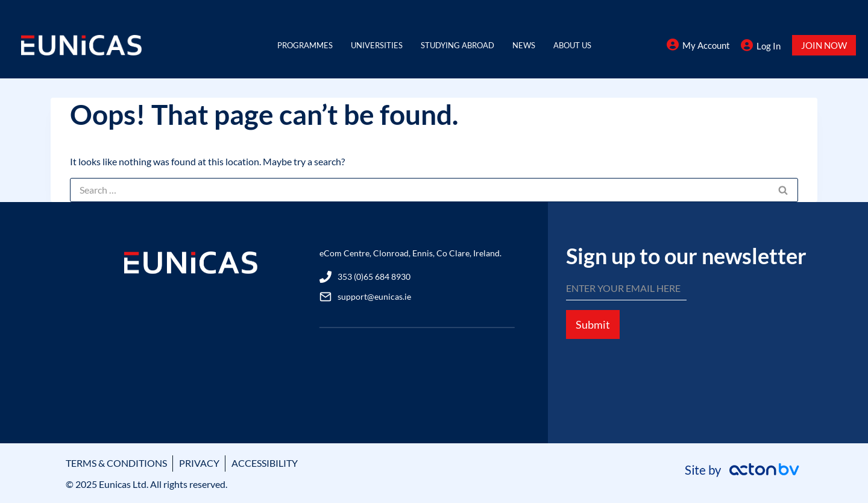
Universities (377, 45)
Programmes (305, 45)
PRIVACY (199, 463)
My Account (706, 45)
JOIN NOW (824, 45)
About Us (572, 45)
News (524, 45)
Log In (769, 46)
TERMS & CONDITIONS (116, 463)
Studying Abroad (458, 45)
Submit (593, 324)
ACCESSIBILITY (265, 463)
